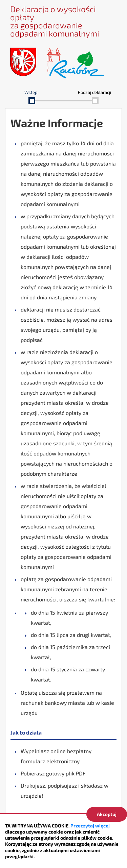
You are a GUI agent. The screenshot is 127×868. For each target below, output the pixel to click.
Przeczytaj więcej (90, 826)
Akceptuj (107, 814)
